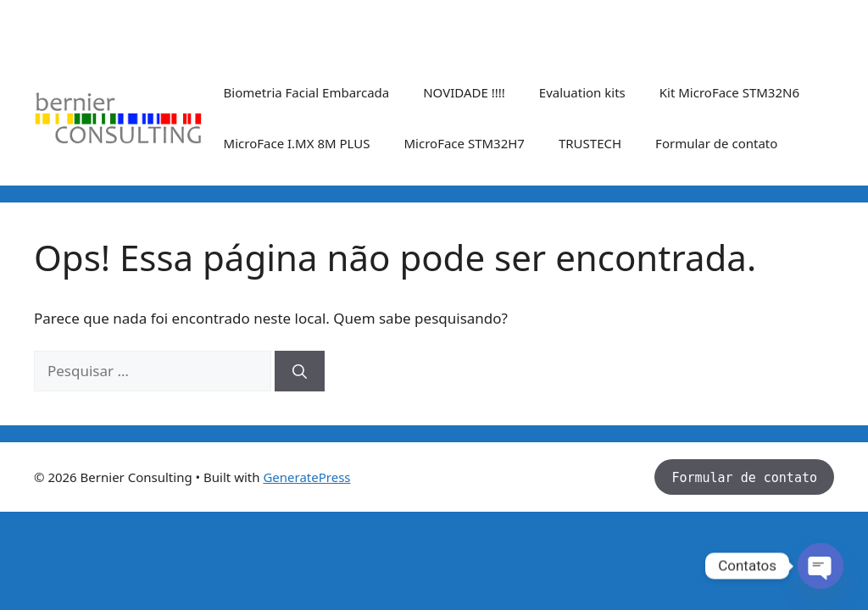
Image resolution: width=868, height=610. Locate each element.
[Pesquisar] (300, 371)
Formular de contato (716, 143)
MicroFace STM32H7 (465, 143)
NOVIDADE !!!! (464, 92)
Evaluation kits (582, 92)
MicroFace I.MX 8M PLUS (297, 143)
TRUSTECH (590, 143)
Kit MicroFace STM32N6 (729, 92)
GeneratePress (306, 477)
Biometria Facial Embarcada (307, 92)
